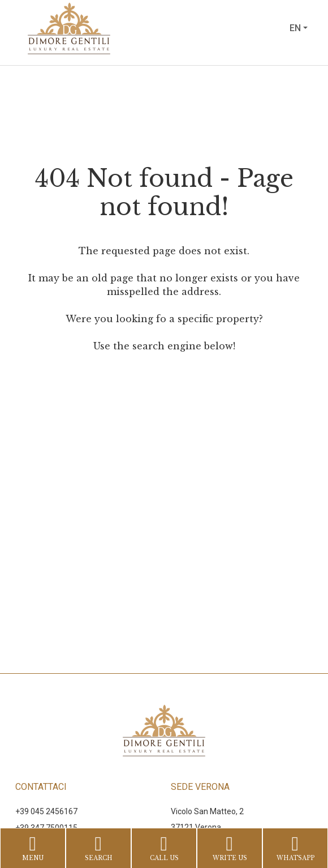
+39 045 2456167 (46, 811)
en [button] (295, 28)
